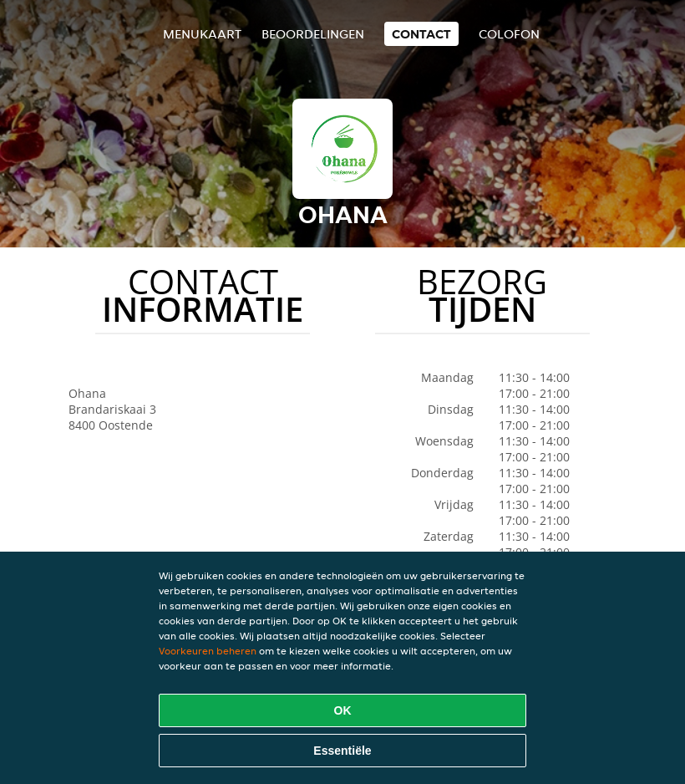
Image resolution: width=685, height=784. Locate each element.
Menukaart (202, 34)
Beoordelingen (313, 34)
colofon (509, 34)
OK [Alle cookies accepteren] (343, 710)
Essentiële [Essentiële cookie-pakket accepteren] (342, 751)
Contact (421, 34)
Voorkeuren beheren (208, 651)
